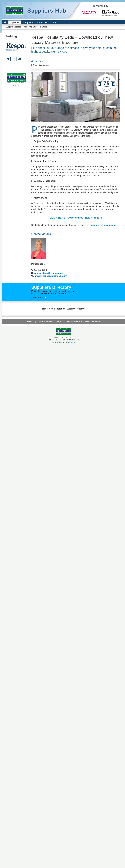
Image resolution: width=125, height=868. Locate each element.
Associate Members (45, 322)
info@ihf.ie (71, 342)
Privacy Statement (74, 322)
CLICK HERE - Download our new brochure (76, 218)
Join (55, 22)
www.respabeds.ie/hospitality (52, 276)
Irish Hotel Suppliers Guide (35, 27)
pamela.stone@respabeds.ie (49, 273)
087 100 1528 (40, 270)
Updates (15, 22)
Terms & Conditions (93, 322)
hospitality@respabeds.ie (103, 225)
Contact (60, 322)
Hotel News (43, 22)
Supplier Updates (13, 27)
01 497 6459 (58, 342)
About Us (30, 322)
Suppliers (28, 22)
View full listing (39, 298)
